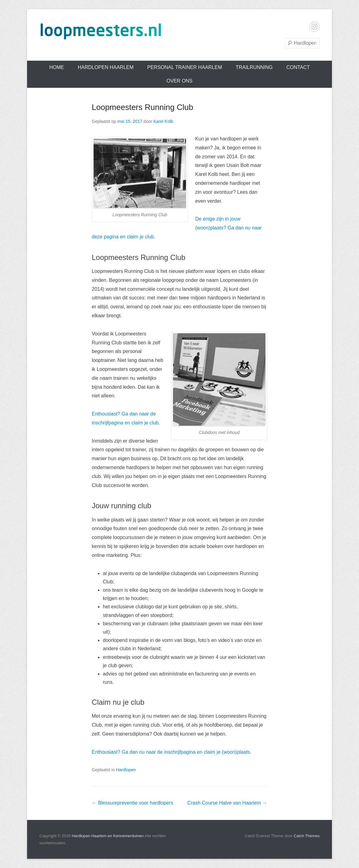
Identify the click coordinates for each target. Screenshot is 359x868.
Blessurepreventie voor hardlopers (132, 803)
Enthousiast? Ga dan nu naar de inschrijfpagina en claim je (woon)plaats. (172, 752)
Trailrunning (254, 67)
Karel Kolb (163, 121)
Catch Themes (307, 836)
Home (57, 67)
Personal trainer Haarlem (185, 67)
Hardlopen (126, 770)
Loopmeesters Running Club (143, 107)
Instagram (315, 27)
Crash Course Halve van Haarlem (227, 803)
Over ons (179, 81)
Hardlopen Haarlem (105, 67)
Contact (298, 67)
